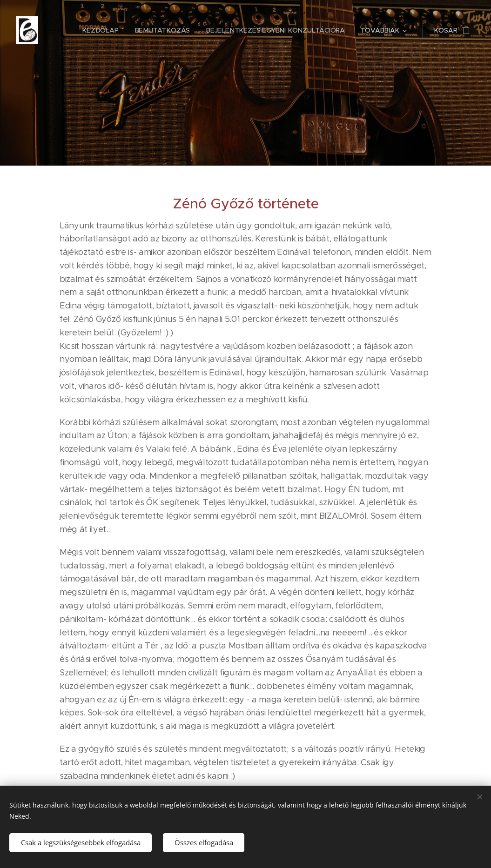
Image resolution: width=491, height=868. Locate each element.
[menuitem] (104, 30)
